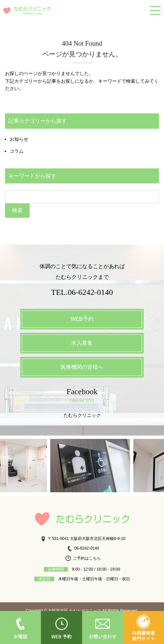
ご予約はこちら (83, 558)
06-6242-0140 (83, 548)
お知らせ (19, 139)
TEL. (82, 292)
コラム (17, 151)
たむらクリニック (82, 415)
